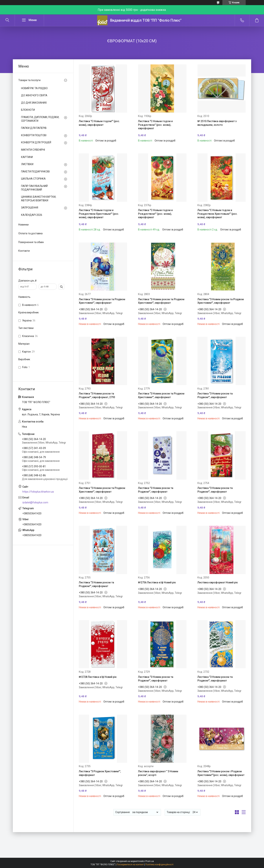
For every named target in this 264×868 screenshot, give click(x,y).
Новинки (23, 225)
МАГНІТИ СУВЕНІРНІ (33, 150)
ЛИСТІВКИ (27, 164)
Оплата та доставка (30, 233)
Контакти (24, 251)
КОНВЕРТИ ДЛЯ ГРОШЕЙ (36, 142)
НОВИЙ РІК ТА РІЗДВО (34, 88)
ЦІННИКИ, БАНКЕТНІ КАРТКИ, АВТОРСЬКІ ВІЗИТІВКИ (39, 199)
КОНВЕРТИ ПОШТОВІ (34, 135)
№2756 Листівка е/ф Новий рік (157, 582)
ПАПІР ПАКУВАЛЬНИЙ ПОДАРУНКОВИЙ (34, 188)
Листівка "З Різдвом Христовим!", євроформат (100, 773)
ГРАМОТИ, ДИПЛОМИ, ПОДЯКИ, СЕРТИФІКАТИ (40, 119)
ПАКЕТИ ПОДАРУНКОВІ (35, 172)
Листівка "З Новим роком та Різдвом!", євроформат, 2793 (97, 395)
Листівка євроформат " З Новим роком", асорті (158, 773)
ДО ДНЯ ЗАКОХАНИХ (34, 103)
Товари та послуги (29, 80)
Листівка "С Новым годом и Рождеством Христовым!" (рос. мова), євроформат (99, 214)
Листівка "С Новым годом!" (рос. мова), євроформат (99, 123)
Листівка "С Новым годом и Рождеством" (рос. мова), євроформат (155, 125)
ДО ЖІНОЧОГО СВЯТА (34, 95)
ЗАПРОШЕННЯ (30, 208)
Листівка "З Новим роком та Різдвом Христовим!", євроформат (102, 301)
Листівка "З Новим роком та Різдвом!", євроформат (215, 395)
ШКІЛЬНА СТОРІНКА (33, 179)
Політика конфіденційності (159, 865)
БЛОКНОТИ (28, 110)
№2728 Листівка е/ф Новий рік (98, 677)
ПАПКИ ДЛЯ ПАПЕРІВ (34, 128)
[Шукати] (7, 20)
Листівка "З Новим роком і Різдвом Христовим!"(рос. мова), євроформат (221, 773)
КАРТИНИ (27, 157)
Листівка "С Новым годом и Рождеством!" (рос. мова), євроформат (155, 214)
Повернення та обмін (31, 242)
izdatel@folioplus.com (35, 502)
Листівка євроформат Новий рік (218, 582)
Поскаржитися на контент (130, 865)
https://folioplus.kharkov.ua (38, 492)
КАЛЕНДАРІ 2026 (32, 215)
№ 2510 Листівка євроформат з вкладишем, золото (217, 123)
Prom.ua (150, 861)
